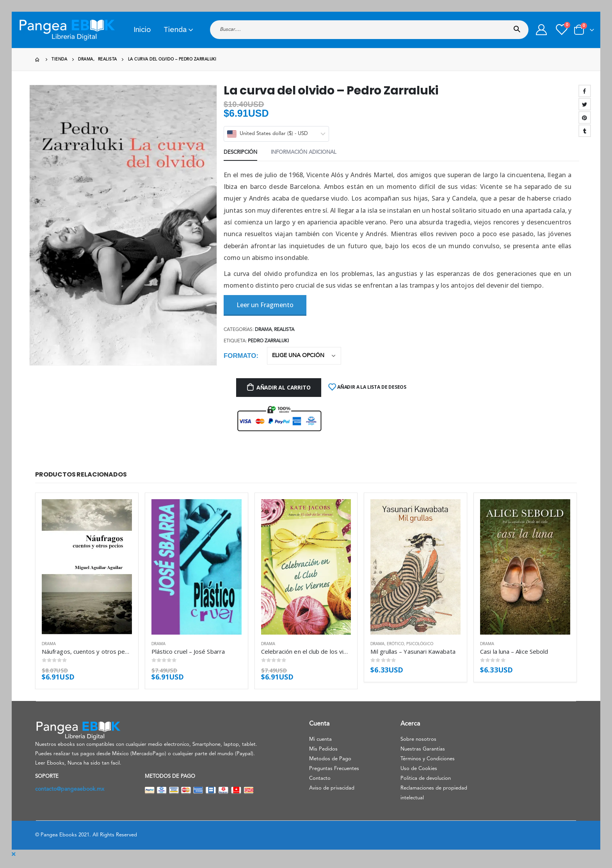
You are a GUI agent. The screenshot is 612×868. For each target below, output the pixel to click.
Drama (263, 330)
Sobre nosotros (418, 739)
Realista (284, 330)
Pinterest (585, 117)
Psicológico (420, 644)
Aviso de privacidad (332, 788)
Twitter (585, 104)
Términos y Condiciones (428, 759)
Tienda (175, 29)
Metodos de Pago (330, 759)
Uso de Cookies (419, 769)
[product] (87, 567)
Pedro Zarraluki (268, 341)
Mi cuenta (320, 739)
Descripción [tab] (240, 152)
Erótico (395, 644)
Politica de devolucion (426, 778)
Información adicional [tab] (304, 152)
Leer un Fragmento (265, 305)
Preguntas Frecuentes (334, 769)
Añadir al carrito (283, 387)
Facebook (585, 91)
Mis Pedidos (323, 749)
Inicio (142, 29)
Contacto (320, 778)
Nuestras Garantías (423, 749)
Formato (240, 356)
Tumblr (585, 131)
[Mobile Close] (14, 854)
